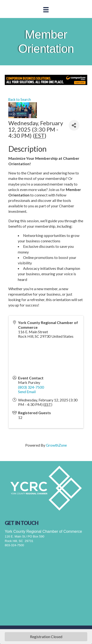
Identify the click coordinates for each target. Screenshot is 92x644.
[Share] (74, 125)
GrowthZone (56, 445)
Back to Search (20, 100)
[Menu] (46, 10)
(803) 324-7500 (31, 387)
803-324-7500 (14, 545)
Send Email (27, 392)
